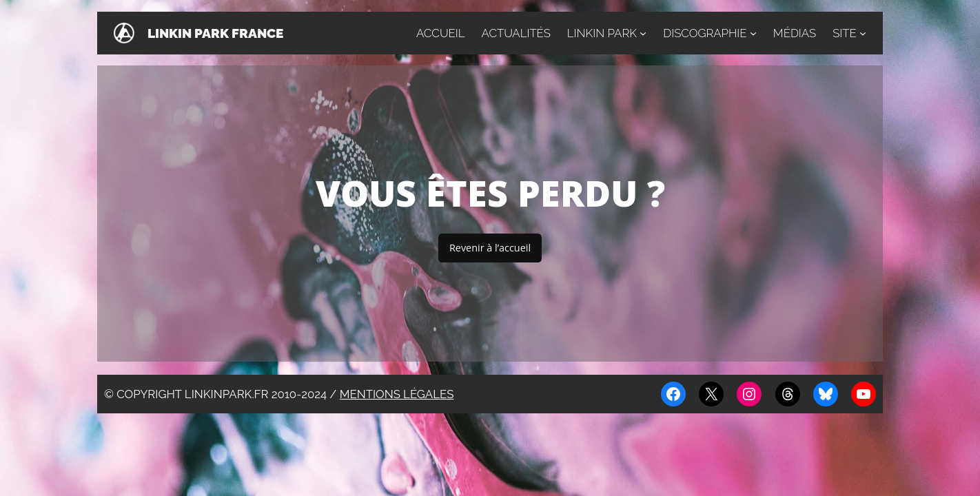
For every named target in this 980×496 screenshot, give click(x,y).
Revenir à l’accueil (490, 248)
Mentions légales (397, 394)
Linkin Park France (215, 33)
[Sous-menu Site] (863, 33)
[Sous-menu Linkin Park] (643, 33)
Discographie (705, 33)
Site (845, 33)
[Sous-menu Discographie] (753, 33)
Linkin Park (602, 33)
